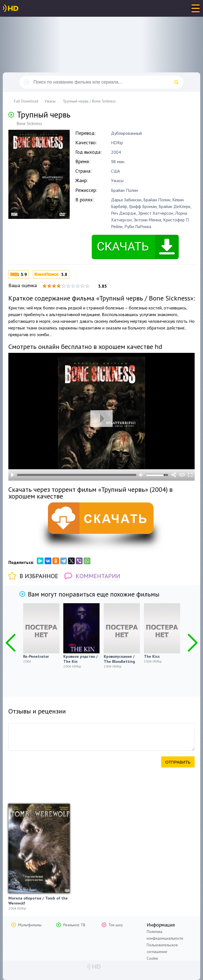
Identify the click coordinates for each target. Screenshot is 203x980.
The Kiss (152, 656)
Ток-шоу (116, 925)
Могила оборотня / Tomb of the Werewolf (38, 901)
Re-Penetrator (36, 656)
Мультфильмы (30, 925)
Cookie (152, 958)
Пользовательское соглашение (162, 948)
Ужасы (117, 180)
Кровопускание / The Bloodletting (119, 659)
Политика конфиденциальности (165, 935)
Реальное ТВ (74, 925)
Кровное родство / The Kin (81, 659)
